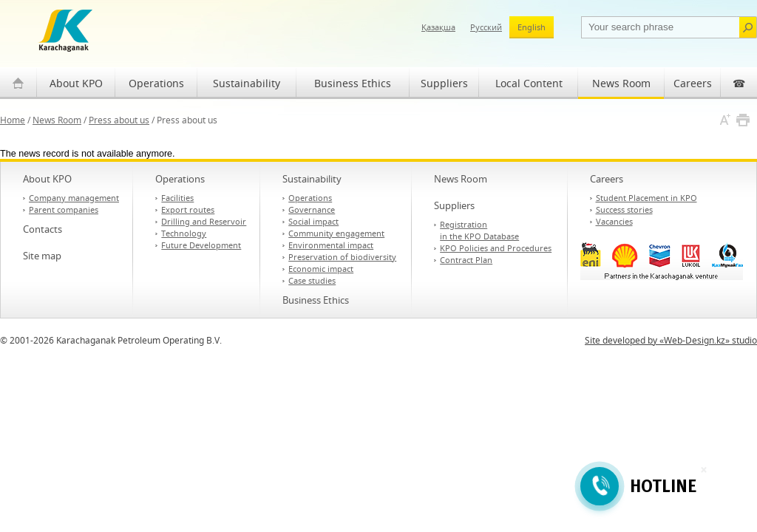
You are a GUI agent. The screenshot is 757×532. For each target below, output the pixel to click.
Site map (42, 256)
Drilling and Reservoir (204, 221)
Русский (486, 27)
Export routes (188, 209)
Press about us (119, 120)
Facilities (177, 198)
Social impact (313, 221)
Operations (156, 83)
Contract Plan (466, 260)
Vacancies (614, 221)
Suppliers (444, 83)
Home (13, 120)
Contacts (43, 229)
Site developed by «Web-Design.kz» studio (671, 340)
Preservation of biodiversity (342, 257)
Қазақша (438, 27)
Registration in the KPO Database (479, 230)
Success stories (624, 209)
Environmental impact (331, 245)
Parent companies (64, 209)
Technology (184, 233)
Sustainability (247, 83)
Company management (74, 198)
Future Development (201, 245)
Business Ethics (353, 83)
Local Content (529, 83)
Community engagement (336, 233)
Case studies (312, 280)
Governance (312, 209)
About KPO (76, 83)
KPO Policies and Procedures (496, 248)
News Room (621, 83)
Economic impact (321, 269)
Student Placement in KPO (646, 198)
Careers (693, 83)
